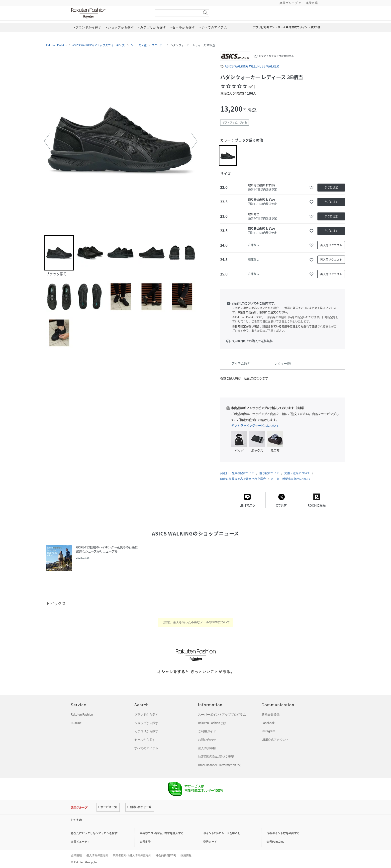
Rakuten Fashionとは (212, 723)
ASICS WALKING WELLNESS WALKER (252, 66)
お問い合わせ (207, 740)
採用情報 (186, 855)
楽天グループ (289, 3)
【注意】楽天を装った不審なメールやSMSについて (196, 622)
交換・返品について (297, 473)
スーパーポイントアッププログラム (222, 715)
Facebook (268, 723)
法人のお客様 (207, 748)
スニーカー (158, 45)
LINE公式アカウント (275, 740)
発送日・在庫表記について (237, 473)
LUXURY (76, 723)
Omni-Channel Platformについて (220, 765)
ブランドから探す (146, 715)
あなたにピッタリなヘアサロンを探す (94, 833)
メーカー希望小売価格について (291, 479)
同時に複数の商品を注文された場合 (243, 479)
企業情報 (76, 855)
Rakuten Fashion (109, 13)
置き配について (269, 473)
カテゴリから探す (146, 731)
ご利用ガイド (207, 731)
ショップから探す (146, 723)
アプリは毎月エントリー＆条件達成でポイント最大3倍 (287, 27)
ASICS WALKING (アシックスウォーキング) (99, 45)
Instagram (268, 731)
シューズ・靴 (139, 45)
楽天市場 (312, 3)
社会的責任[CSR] (166, 855)
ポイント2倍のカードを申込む (222, 833)
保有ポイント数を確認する (283, 833)
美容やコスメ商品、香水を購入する (162, 833)
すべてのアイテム (146, 748)
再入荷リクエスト (331, 245)
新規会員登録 (271, 715)
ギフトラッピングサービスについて (255, 426)
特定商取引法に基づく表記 (216, 757)
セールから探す (145, 740)
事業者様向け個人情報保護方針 (132, 855)
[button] (47, 141)
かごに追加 (331, 187)
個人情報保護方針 (97, 855)
